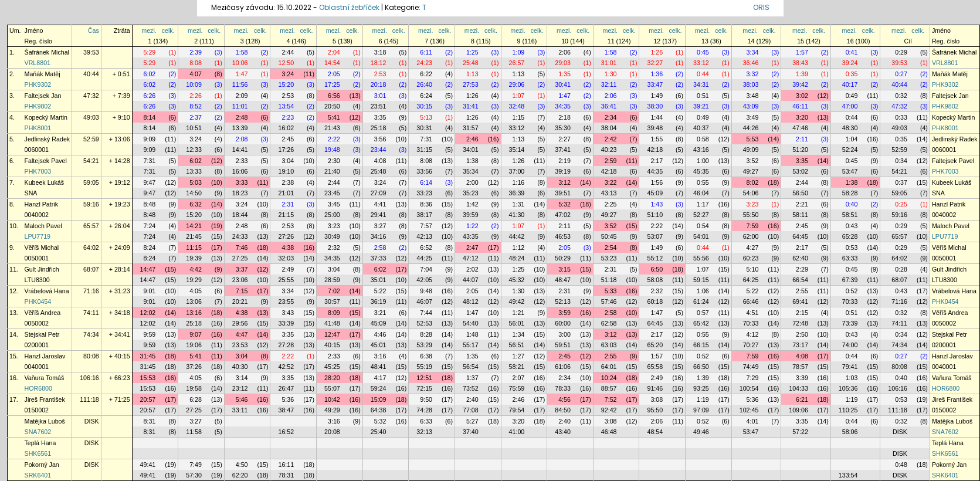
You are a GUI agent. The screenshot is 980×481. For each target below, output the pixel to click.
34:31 (701, 84)
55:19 (424, 367)
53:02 (800, 171)
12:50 (286, 63)
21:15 (286, 215)
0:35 (852, 74)
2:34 (611, 117)
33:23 (424, 193)
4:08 (380, 161)
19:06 (194, 345)
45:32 (517, 280)
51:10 (655, 215)
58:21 (517, 367)
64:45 (800, 236)
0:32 (901, 96)
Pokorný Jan (42, 465)
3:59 (564, 313)
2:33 (242, 161)
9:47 (150, 182)
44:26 (751, 128)
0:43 (852, 226)
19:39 (194, 258)
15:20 (286, 84)
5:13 (426, 117)
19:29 (194, 280)
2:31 (288, 204)
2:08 (242, 139)
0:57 (703, 313)
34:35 (563, 106)
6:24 (426, 96)
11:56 (240, 84)
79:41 (850, 367)
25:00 (332, 215)
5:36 (288, 399)
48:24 (517, 258)
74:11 (91, 313)
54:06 (751, 193)
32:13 (424, 432)
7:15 (242, 291)
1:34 (519, 334)
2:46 (472, 139)
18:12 (379, 63)
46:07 (424, 302)
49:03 (91, 117)
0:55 (703, 182)
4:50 (242, 465)
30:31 (424, 128)
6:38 (426, 356)
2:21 (802, 204)
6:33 (426, 421)
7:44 (426, 313)
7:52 (611, 399)
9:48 (426, 291)
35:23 (471, 193)
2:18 (564, 117)
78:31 (286, 475)
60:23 (751, 258)
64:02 (91, 248)
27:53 (471, 84)
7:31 (426, 139)
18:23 (240, 193)
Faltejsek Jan (43, 96)
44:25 (424, 258)
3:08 (657, 399)
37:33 (379, 258)
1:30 (611, 74)
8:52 (196, 106)
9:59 (150, 334)
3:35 (380, 117)
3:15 (564, 269)
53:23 (609, 258)
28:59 (332, 280)
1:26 (657, 52)
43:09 (751, 106)
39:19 (563, 171)
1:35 (564, 74)
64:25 (751, 280)
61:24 (701, 302)
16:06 (240, 171)
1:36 (657, 74)
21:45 (194, 236)
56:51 (517, 345)
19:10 (286, 171)
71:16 (91, 291)
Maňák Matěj (43, 74)
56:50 (800, 193)
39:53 (91, 52)
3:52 (753, 161)
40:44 (91, 74)
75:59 (517, 388)
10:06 (240, 63)
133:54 (848, 475)
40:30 (240, 367)
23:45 (332, 193)
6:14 (426, 182)
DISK (92, 421)
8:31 (150, 421)
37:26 (194, 367)
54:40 (471, 323)
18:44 (240, 215)
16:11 (286, 465)
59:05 (91, 182)
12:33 (194, 150)
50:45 (609, 236)
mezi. (149, 31)
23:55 (286, 302)
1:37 (472, 378)
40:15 (332, 345)
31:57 (471, 128)
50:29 (563, 258)
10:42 (332, 399)
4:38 (288, 248)
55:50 (751, 215)
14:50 (194, 193)
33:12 (701, 63)
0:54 (703, 226)
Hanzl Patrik (41, 204)
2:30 (334, 161)
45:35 (701, 171)
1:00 (703, 161)
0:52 (852, 291)
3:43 (288, 313)
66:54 (800, 280)
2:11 (802, 139)
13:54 (286, 106)
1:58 (242, 52)
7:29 (753, 378)
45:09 (655, 193)
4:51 (753, 313)
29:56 (240, 323)
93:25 (701, 388)
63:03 (609, 345)
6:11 (426, 52)
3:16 (380, 356)
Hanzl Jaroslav (45, 356)
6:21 (802, 399)
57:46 (609, 302)
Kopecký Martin (46, 117)
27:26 (286, 236)
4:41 (380, 204)
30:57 (332, 302)
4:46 (380, 334)
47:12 (471, 258)
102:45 (749, 410)
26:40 (424, 84)
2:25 (611, 204)
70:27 (751, 345)
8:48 (150, 204)
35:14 (517, 150)
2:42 (611, 139)
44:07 (471, 280)
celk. (168, 31)
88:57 (609, 388)
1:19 (703, 399)
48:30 (850, 128)
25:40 (379, 432)
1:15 (519, 117)
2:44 (288, 52)
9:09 (150, 139)
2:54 (611, 248)
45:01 (379, 345)
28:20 (332, 378)
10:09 (194, 84)
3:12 (564, 182)
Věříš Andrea (43, 313)
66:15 (701, 345)
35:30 (563, 128)
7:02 (334, 291)
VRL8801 (38, 63)
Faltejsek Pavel (46, 161)
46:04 (701, 193)
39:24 (850, 63)
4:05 (196, 291)
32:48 (517, 106)
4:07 (196, 74)
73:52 (471, 388)
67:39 (850, 280)
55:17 (471, 345)
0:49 (852, 96)
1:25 (472, 52)
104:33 (798, 388)
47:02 (563, 215)
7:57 (426, 226)
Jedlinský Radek (48, 139)
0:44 (703, 74)
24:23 (424, 63)
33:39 (286, 323)
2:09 (242, 96)
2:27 (564, 139)
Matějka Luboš (45, 421)
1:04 (852, 139)
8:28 (426, 334)
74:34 (91, 334)
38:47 (286, 410)
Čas (94, 31)
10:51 (194, 128)
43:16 (701, 150)
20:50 (332, 106)
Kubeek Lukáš (45, 182)
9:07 (196, 334)
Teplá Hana (40, 443)
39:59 (471, 215)
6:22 (426, 74)
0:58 (703, 139)
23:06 (240, 280)
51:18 (609, 280)
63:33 (850, 258)
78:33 (563, 388)
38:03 (751, 84)
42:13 (424, 236)
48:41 (379, 367)
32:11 (609, 84)
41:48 (332, 323)
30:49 (332, 236)
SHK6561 (38, 453)
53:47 (850, 171)
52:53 (424, 323)
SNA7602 (38, 432)
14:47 (148, 269)
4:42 (196, 269)
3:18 (380, 52)
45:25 (332, 367)
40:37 (701, 128)
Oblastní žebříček (349, 7)
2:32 (334, 248)
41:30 (517, 215)
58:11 (800, 215)
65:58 (655, 367)
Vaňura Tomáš (45, 378)
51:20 (800, 150)
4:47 (242, 334)
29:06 (517, 84)
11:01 (240, 106)
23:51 (379, 106)
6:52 (426, 248)
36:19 (379, 302)
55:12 (655, 258)
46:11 (800, 106)
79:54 (517, 410)
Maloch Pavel (43, 226)
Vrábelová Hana (47, 291)
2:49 (288, 269)
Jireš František (45, 399)
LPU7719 (38, 236)
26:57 (517, 63)
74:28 (424, 410)
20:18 (379, 84)
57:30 (194, 475)
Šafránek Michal (47, 52)
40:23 (609, 150)
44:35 (655, 171)
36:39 (517, 193)
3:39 (802, 378)
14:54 (332, 63)
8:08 (196, 63)
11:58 (194, 432)
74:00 (850, 345)
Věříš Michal (42, 248)
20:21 (240, 302)
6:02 (150, 74)
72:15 (424, 388)
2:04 (334, 52)
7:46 (242, 248)
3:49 (753, 117)
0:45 (703, 52)
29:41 (379, 215)
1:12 (519, 248)
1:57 (802, 52)
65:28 (850, 236)
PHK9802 (38, 106)
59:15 (701, 280)
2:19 (564, 161)
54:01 (701, 236)
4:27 (753, 248)
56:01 (517, 323)
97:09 (701, 410)
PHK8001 (38, 128)
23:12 (240, 388)
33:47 (655, 84)
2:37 (196, 117)
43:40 (563, 432)
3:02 (802, 96)
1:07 (519, 96)
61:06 (563, 367)
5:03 (196, 182)
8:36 (426, 204)
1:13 (472, 74)
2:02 (472, 269)
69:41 (800, 302)
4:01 (753, 421)
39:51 (563, 193)
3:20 (802, 117)
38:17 (424, 215)
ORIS (761, 7)
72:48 (800, 323)
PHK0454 (38, 302)
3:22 (611, 182)
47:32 (91, 96)
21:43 (332, 128)
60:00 (563, 323)
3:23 (753, 204)
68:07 (91, 269)
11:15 (194, 248)
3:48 (753, 96)
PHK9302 (38, 84)
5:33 (611, 291)
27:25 (240, 258)
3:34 (753, 52)
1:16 (519, 182)
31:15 (424, 150)
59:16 (91, 204)
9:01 (150, 291)
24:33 (240, 236)
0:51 (703, 96)
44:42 (517, 236)
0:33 (901, 117)
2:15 (802, 313)
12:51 (424, 378)
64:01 (609, 367)
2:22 (334, 139)
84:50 (563, 410)
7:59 (753, 226)
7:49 (196, 465)
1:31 (519, 204)
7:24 (150, 226)
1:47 (242, 74)
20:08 (332, 432)
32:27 (655, 63)
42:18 (655, 150)
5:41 (334, 117)
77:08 (471, 410)
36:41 (609, 106)
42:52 (286, 367)
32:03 (286, 258)
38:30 (655, 106)
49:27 (751, 171)
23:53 (240, 345)
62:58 (609, 323)
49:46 (701, 432)
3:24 (288, 74)
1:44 (657, 117)
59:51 (563, 345)
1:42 (472, 204)
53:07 (655, 236)
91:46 (655, 388)
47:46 (800, 128)
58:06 (850, 432)
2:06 (564, 52)
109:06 (798, 410)
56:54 (471, 367)
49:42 (517, 302)
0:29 (901, 52)
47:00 (850, 106)
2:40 (472, 399)
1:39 (802, 74)
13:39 (240, 128)
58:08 (655, 280)
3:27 (380, 226)
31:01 (609, 63)
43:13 (609, 193)
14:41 (240, 150)
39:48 (655, 128)
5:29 (150, 52)
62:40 (800, 258)
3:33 (242, 182)
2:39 (196, 52)
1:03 (852, 378)
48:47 (563, 280)
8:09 (334, 313)
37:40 (471, 432)
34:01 (471, 150)
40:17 (850, 84)
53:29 (424, 345)
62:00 (751, 236)
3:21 (380, 313)
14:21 (194, 226)
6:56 (334, 96)
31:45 (148, 356)
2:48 (242, 117)
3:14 (242, 378)
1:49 (657, 96)
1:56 (657, 182)
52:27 (701, 215)
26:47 (286, 388)
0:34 (901, 161)
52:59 (91, 139)
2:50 (802, 334)
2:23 (288, 117)
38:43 (800, 63)
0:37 (901, 182)
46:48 (609, 432)
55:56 (701, 258)
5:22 (380, 291)
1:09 (519, 52)
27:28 (286, 345)
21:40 (332, 171)
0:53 (852, 248)
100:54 (749, 388)
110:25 (848, 410)
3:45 (334, 204)
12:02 (148, 313)
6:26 (150, 96)
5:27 (472, 421)
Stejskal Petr (42, 334)
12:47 (332, 334)
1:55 (657, 139)
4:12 (753, 334)
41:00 (517, 432)
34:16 (379, 236)
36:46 (751, 63)
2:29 (802, 269)
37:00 (517, 171)
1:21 (519, 313)
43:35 (471, 236)
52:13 (563, 302)
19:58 (194, 388)
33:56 (424, 171)
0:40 (852, 204)
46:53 (563, 236)
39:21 (701, 106)
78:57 (800, 367)
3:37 (242, 269)
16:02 (286, 128)
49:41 (148, 465)
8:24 (150, 248)
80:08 (91, 356)
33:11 (240, 410)
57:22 (800, 432)
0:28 (901, 269)
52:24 (850, 150)
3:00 (564, 334)
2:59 (611, 161)
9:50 (426, 399)
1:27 (519, 356)
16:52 (286, 432)
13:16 (194, 313)
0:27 (901, 74)
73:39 (850, 323)
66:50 (701, 367)
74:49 (751, 367)
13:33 (194, 171)
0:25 (901, 204)
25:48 (471, 63)
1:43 (657, 204)
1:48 (472, 334)
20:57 (148, 399)
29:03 (563, 63)
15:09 (379, 399)
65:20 (655, 345)
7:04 (426, 269)
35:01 (379, 280)
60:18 (655, 302)
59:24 (379, 388)
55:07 (332, 388)
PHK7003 (38, 171)
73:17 (800, 345)
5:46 (242, 399)
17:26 (286, 150)
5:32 (564, 204)
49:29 (332, 410)
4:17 (380, 378)
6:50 (657, 269)
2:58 (380, 248)
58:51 (850, 215)
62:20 (240, 475)
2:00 (472, 182)
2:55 (802, 291)
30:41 (563, 84)
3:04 (288, 161)
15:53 (148, 378)
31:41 (471, 106)
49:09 (751, 150)
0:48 (901, 465)
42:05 (424, 280)
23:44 (379, 150)
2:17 (657, 161)
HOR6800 (38, 388)
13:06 (194, 302)
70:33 (850, 302)
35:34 (471, 171)
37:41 (563, 150)
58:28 (850, 193)
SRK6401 (38, 475)
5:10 (753, 269)
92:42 (609, 410)
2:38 (288, 182)
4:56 (564, 399)
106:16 (89, 378)
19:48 (332, 150)
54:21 (91, 161)
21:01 (286, 193)
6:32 (196, 204)
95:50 (655, 410)
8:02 (753, 182)
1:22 (472, 226)
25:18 (379, 128)
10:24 (609, 378)
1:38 (472, 161)
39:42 (800, 84)
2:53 (380, 74)
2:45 (288, 139)
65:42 (701, 323)
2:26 (196, 96)
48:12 (471, 302)
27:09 (379, 193)
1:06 (703, 291)
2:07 (519, 378)
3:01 (380, 96)
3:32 (753, 74)
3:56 (380, 139)
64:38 (379, 410)
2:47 (472, 248)
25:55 (286, 280)
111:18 (89, 399)
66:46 (751, 302)
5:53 (753, 139)
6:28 (196, 399)
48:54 (655, 432)
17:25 (332, 84)
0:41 (852, 52)
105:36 (848, 388)
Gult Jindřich (42, 269)
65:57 (91, 226)
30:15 (424, 106)
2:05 (334, 74)
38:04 (609, 128)
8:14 (150, 117)
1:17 (703, 204)
